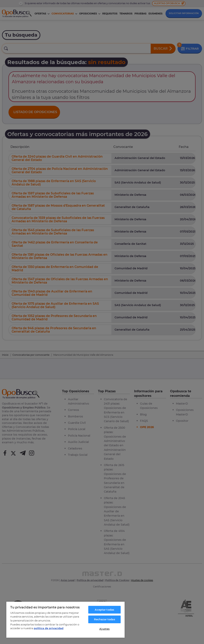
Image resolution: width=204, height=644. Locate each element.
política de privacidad (49, 628)
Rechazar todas (105, 619)
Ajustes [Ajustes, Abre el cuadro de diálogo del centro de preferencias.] (104, 629)
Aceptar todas (104, 610)
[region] (65, 619)
